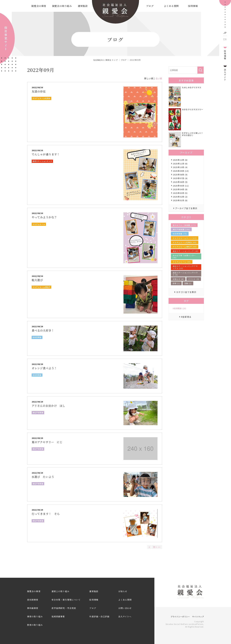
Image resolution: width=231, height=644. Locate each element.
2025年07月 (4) (180, 178)
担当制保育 (33, 600)
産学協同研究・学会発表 (64, 608)
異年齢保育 (33, 608)
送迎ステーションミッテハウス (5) (185, 274)
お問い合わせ (125, 608)
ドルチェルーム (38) (182, 262)
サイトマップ (198, 617)
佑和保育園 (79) (180, 234)
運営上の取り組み (60, 591)
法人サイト (225, 75)
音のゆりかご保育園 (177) (184, 225)
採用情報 (193, 6)
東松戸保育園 (38, 412)
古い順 (159, 78)
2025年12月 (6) (180, 160)
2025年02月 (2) (180, 197)
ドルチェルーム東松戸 (41, 287)
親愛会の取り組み (62, 6)
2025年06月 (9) (180, 182)
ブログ (150, 6)
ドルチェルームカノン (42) (185, 238)
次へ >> (157, 547)
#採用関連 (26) (180, 308)
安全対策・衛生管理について (66, 600)
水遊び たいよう (43, 477)
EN (225, 39)
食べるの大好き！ (43, 330)
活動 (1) (188, 283)
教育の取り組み (35, 625)
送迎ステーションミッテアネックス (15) (185, 267)
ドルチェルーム (39, 224)
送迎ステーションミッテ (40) (186, 251)
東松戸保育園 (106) (181, 229)
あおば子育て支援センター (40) (184, 256)
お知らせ (123, 591)
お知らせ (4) (178, 279)
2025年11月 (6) (180, 164)
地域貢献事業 (58, 616)
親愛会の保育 (39, 6)
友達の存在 (39, 91)
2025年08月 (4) (180, 175)
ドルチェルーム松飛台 (41, 98)
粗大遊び (37, 280)
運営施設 (83, 6)
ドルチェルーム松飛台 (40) (185, 242)
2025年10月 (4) (180, 167)
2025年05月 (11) (181, 186)
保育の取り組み (35, 616)
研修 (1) (176, 283)
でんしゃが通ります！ (46, 154)
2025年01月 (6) (180, 200)
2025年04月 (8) (180, 189)
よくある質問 (171, 6)
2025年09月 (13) (181, 171)
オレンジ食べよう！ (44, 368)
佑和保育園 (37, 337)
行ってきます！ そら (46, 514)
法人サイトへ (125, 616)
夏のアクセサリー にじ (47, 442)
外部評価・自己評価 (99, 616)
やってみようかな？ (44, 217)
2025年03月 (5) (180, 193)
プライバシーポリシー (180, 617)
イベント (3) (194, 279)
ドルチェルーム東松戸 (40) (185, 247)
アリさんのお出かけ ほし (48, 406)
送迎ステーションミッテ (42, 161)
